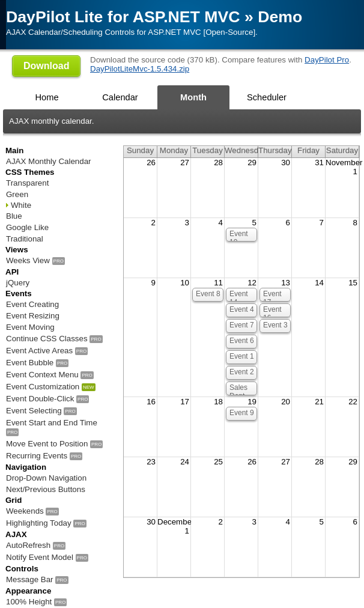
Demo (280, 17)
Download (46, 66)
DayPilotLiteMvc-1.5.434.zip (140, 69)
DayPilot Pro (327, 60)
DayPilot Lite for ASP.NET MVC (123, 17)
